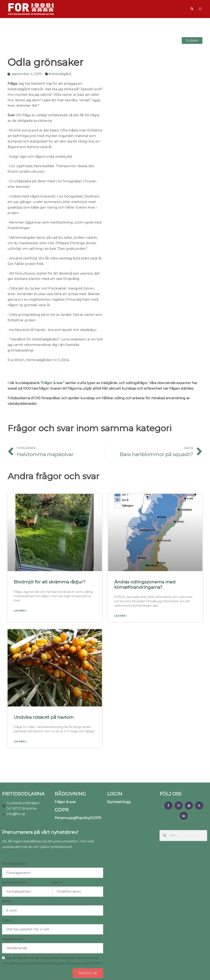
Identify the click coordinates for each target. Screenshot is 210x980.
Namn (58, 882)
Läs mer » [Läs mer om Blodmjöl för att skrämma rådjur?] (20, 611)
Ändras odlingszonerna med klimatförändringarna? (145, 584)
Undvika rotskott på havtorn (44, 717)
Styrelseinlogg (119, 802)
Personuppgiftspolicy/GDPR (78, 818)
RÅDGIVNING (70, 794)
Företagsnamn (14, 864)
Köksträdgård (60, 74)
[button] (192, 9)
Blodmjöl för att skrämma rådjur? (50, 582)
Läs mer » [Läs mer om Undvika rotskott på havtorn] (20, 741)
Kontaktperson (14, 882)
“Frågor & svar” (52, 383)
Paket (7, 920)
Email (7, 901)
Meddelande (13, 939)
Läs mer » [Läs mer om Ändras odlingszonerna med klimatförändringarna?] (121, 616)
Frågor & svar (65, 802)
